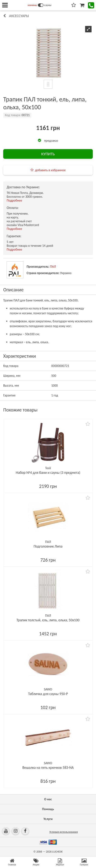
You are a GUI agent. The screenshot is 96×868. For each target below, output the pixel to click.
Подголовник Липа (48, 546)
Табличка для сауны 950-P (48, 694)
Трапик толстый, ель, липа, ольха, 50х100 (48, 620)
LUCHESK (57, 852)
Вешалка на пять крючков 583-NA (48, 768)
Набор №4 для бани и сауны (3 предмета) (48, 473)
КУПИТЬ (48, 154)
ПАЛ (53, 267)
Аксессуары (19, 16)
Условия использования (63, 832)
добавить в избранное (50, 170)
